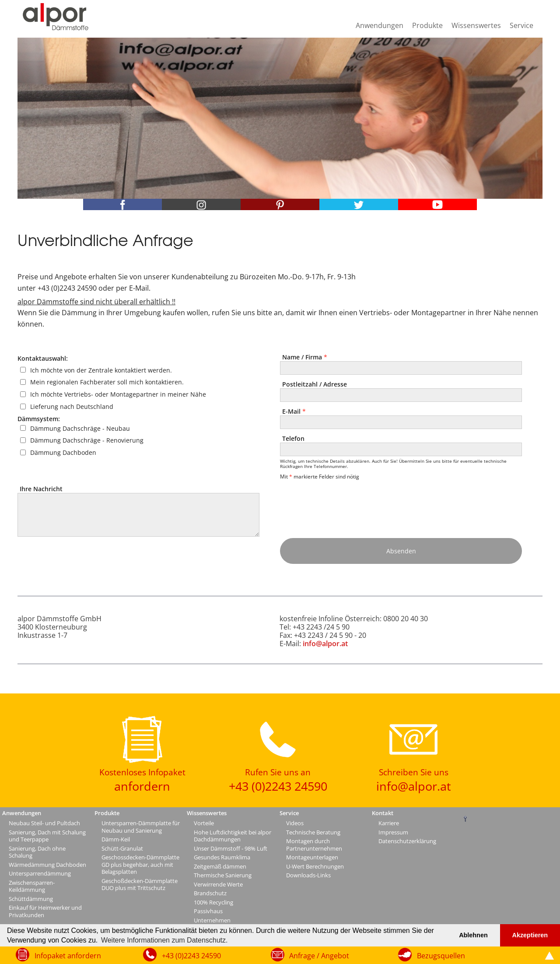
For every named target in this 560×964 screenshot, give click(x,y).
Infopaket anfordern (68, 956)
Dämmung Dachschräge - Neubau (80, 428)
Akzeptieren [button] (530, 935)
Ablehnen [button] (473, 935)
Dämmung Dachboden (63, 452)
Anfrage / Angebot (319, 956)
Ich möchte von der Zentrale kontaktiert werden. (101, 370)
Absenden (401, 551)
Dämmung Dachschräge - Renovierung (87, 440)
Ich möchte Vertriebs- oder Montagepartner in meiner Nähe (118, 394)
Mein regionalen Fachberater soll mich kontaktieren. (107, 382)
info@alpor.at (325, 644)
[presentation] (347, 504)
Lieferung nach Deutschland (72, 406)
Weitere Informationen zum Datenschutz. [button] (164, 940)
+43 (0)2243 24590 (191, 956)
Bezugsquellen (441, 956)
